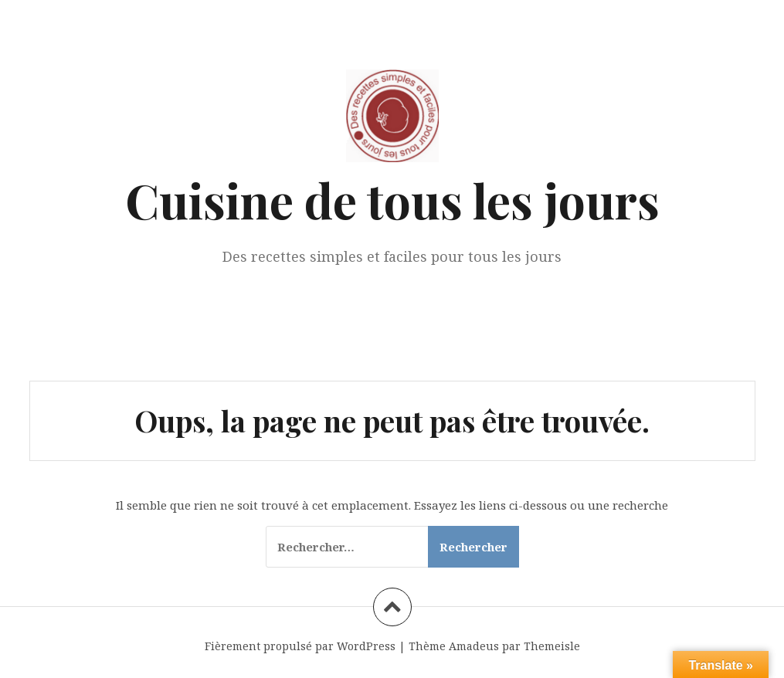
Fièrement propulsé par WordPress (300, 646)
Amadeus (474, 646)
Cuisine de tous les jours (392, 200)
